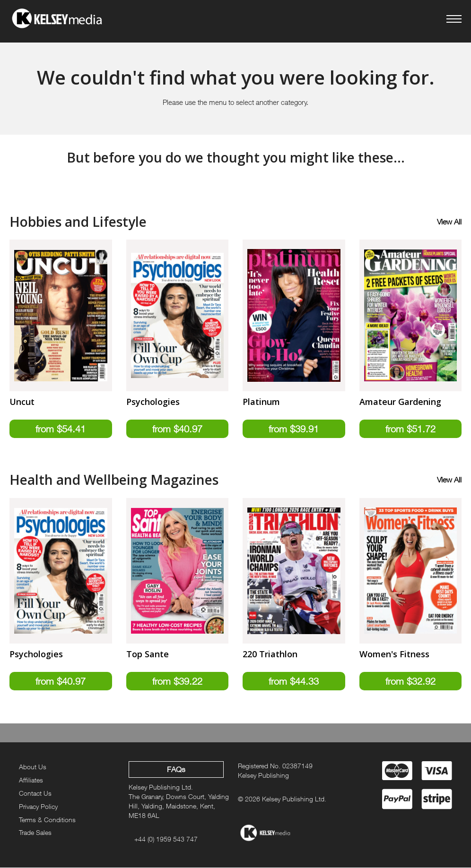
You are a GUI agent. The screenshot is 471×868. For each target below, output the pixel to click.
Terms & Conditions (47, 820)
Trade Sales (35, 833)
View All (449, 222)
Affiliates (31, 780)
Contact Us (35, 794)
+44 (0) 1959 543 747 (166, 839)
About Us (33, 767)
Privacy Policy (38, 807)
